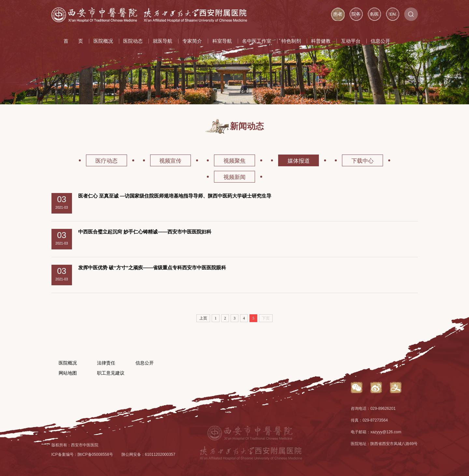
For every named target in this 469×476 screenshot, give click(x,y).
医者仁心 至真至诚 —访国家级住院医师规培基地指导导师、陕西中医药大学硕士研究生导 (175, 196)
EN (393, 14)
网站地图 (68, 373)
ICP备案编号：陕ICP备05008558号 (82, 454)
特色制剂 (291, 41)
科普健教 (321, 41)
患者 (338, 14)
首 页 (73, 41)
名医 (374, 14)
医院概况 (103, 41)
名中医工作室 (257, 41)
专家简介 (192, 41)
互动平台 (351, 41)
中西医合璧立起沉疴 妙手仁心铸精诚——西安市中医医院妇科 (145, 232)
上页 (203, 318)
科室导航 (222, 41)
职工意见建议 (111, 373)
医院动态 (133, 41)
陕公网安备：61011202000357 (148, 454)
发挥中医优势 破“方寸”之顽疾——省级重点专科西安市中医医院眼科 (152, 268)
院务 (356, 14)
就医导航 (163, 41)
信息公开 (380, 41)
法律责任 (106, 363)
